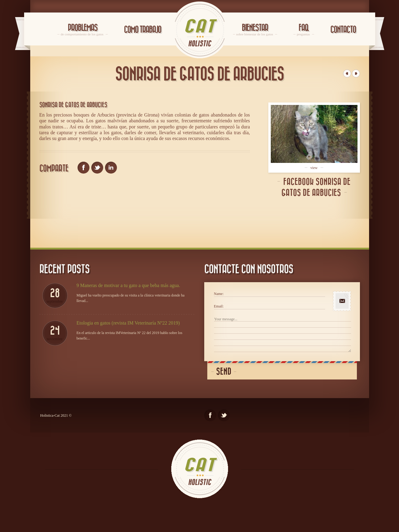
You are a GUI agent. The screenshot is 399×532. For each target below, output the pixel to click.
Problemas (83, 30)
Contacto (343, 30)
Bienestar (255, 30)
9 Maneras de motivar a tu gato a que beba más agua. (128, 285)
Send (224, 372)
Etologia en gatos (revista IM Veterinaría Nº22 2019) (128, 323)
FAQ (304, 30)
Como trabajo (143, 30)
